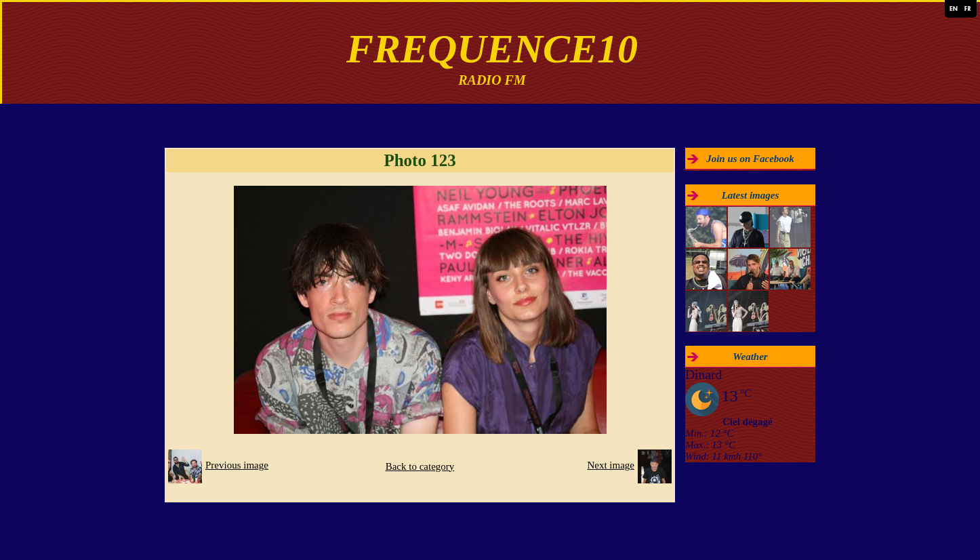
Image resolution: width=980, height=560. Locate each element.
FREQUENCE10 (492, 49)
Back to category (420, 466)
